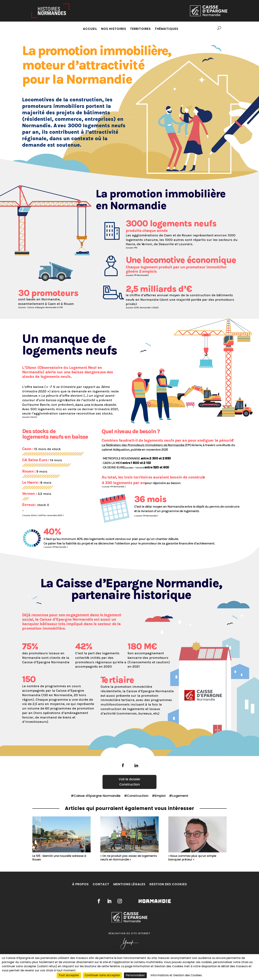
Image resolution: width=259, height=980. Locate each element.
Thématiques (166, 29)
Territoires (140, 29)
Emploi (160, 796)
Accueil (90, 29)
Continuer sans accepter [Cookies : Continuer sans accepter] (102, 975)
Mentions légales (129, 884)
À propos (80, 884)
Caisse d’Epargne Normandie (97, 796)
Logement (180, 796)
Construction (129, 784)
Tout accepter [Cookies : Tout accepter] (69, 975)
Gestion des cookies (168, 884)
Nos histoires (114, 29)
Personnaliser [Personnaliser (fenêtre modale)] (135, 975)
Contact (101, 884)
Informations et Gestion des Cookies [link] (176, 975)
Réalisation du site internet (130, 933)
